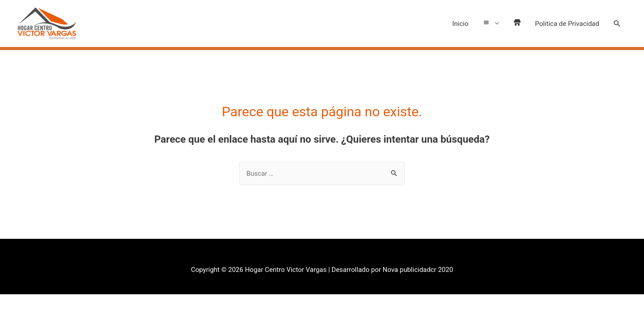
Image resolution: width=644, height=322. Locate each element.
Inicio (454, 24)
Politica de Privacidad (567, 24)
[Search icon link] (617, 24)
